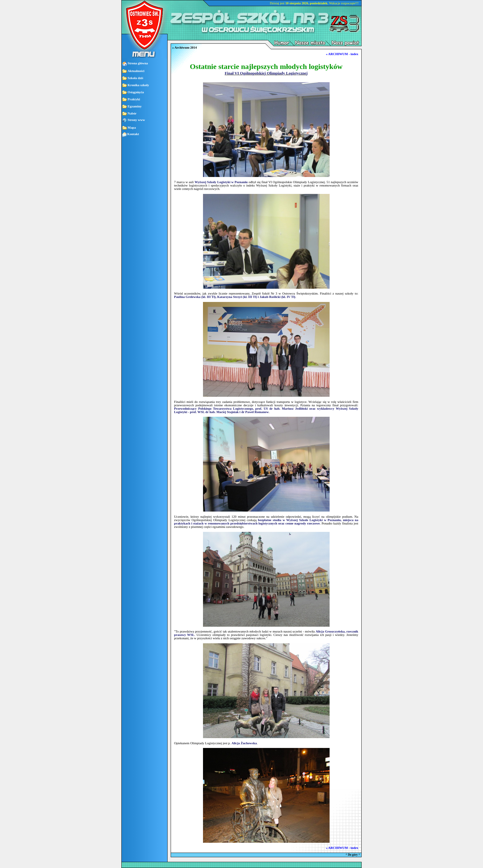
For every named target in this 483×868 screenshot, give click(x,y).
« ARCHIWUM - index (342, 54)
